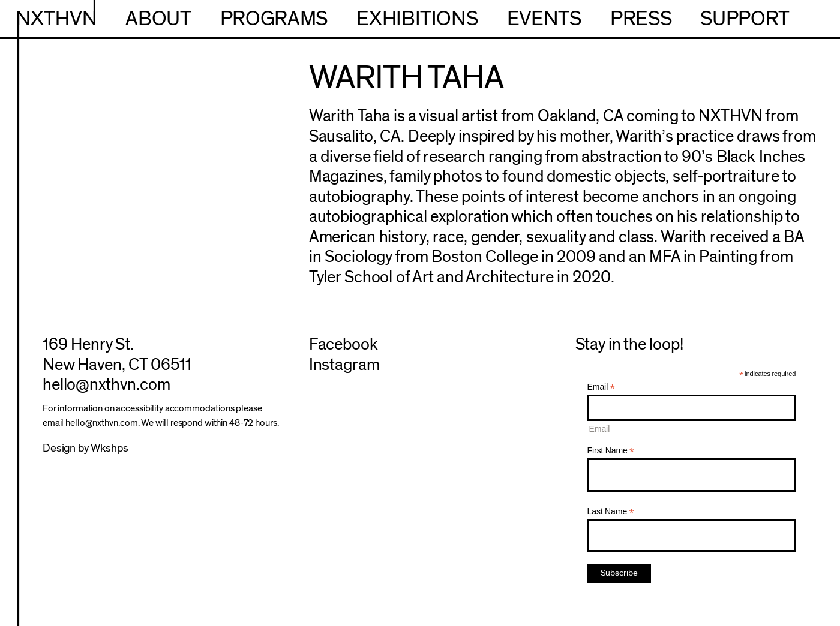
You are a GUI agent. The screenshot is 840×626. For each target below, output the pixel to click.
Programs (274, 19)
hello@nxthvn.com (106, 385)
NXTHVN (57, 19)
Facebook (344, 344)
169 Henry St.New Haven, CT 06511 (117, 355)
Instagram (345, 365)
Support (745, 19)
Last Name (611, 512)
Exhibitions (417, 19)
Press (641, 19)
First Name (611, 451)
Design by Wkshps (85, 448)
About (158, 19)
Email (601, 387)
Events (544, 19)
